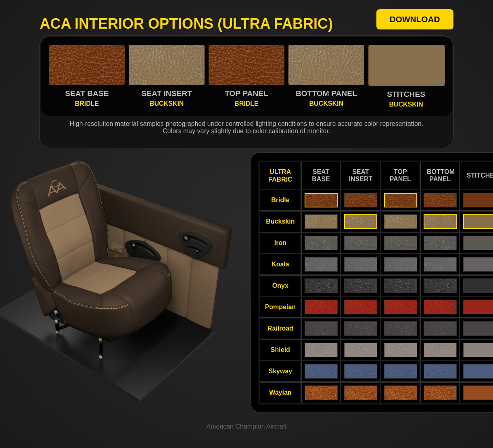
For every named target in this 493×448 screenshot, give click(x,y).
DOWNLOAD (415, 19)
